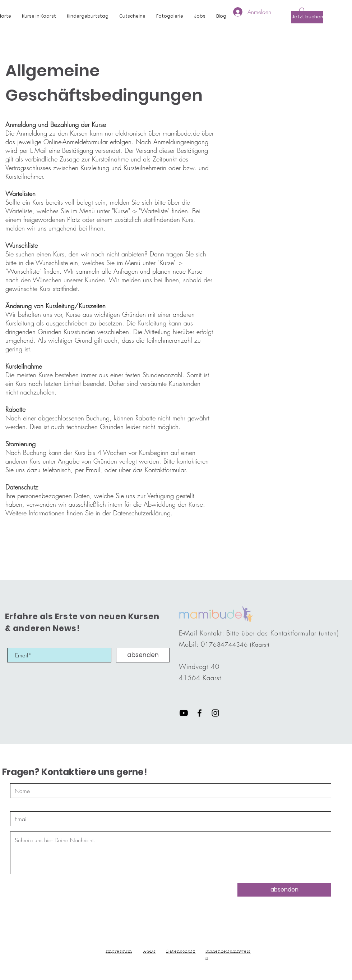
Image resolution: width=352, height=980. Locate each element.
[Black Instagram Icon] (215, 713)
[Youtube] (184, 713)
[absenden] (143, 655)
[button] (39, 16)
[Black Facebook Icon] (200, 713)
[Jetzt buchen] (307, 17)
